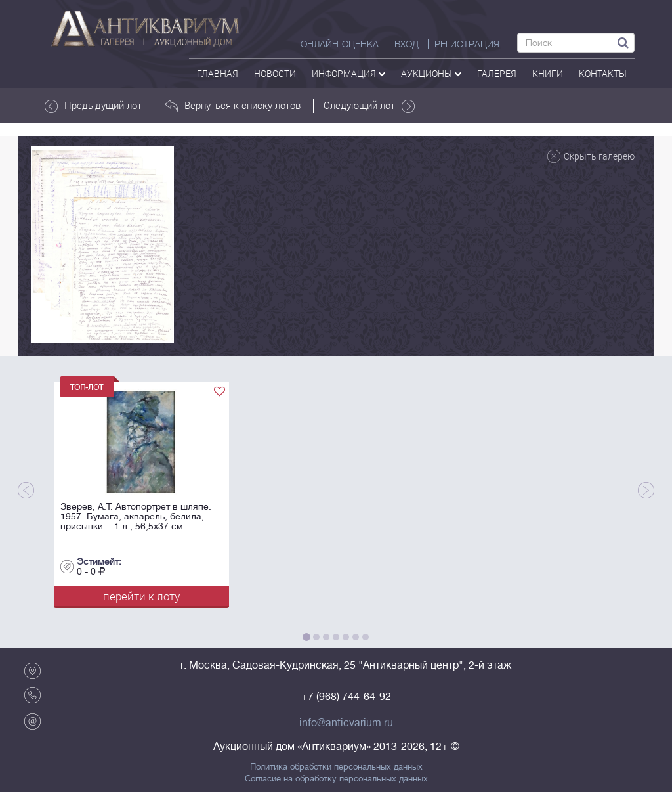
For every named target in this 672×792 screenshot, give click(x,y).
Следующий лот (369, 106)
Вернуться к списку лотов (233, 106)
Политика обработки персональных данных (336, 767)
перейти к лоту (141, 596)
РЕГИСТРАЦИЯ (467, 44)
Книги (548, 73)
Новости (275, 73)
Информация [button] (348, 73)
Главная (218, 73)
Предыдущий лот (93, 106)
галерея (497, 73)
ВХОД (407, 44)
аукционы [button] (431, 73)
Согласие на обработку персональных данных (336, 779)
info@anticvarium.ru (346, 723)
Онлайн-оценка (340, 44)
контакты (603, 73)
